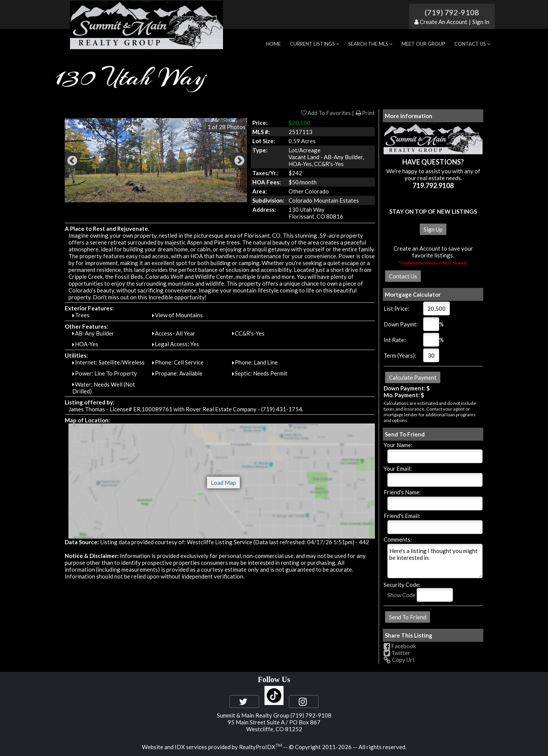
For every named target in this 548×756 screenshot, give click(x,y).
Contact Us (472, 44)
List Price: (396, 308)
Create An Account (444, 22)
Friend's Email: (402, 516)
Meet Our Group (423, 44)
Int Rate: (395, 340)
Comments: (398, 539)
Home (273, 44)
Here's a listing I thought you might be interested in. (435, 561)
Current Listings (315, 44)
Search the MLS (370, 44)
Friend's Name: (402, 492)
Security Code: (402, 585)
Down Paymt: (401, 324)
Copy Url (399, 660)
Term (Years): (400, 355)
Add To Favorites (326, 113)
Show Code (401, 595)
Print (365, 113)
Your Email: (398, 468)
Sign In (481, 22)
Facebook (400, 646)
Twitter (397, 653)
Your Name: (398, 445)
